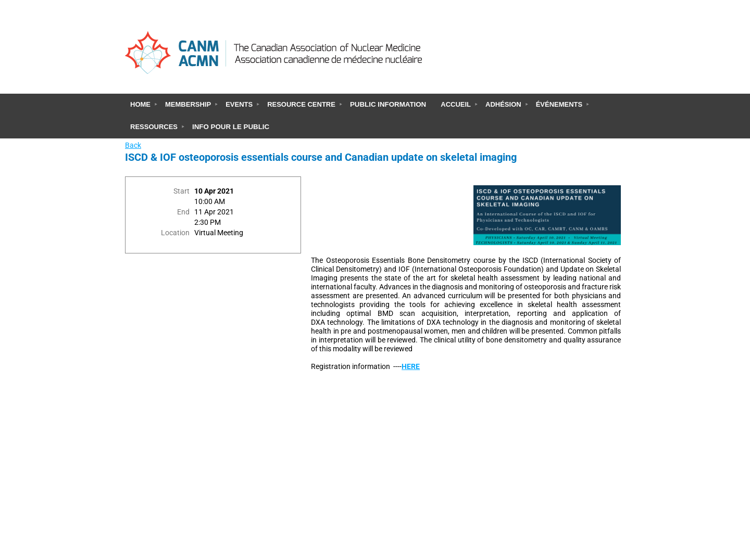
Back (133, 145)
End (183, 212)
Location (175, 233)
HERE (411, 367)
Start (182, 191)
